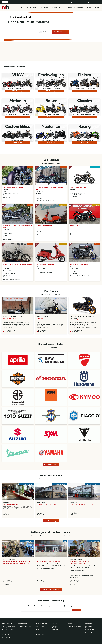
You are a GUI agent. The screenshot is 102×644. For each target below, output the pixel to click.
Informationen (97, 8)
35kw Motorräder (40, 626)
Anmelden (76, 610)
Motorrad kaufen (23, 8)
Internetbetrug (89, 628)
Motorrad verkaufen (79, 8)
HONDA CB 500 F (75, 226)
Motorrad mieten (44, 8)
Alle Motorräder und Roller (9, 626)
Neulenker (38, 629)
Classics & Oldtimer (40, 633)
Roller (37, 628)
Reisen (89, 8)
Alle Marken (5, 636)
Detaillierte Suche (65, 36)
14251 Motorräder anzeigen (60, 32)
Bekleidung (55, 629)
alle (38, 560)
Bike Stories (69, 8)
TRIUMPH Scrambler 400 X (78, 187)
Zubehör (54, 628)
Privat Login (82, 2)
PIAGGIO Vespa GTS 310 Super (46, 264)
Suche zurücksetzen (54, 36)
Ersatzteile (55, 626)
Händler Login (96, 2)
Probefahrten (73, 503)
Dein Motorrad (34, 8)
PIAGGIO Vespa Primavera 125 (46, 226)
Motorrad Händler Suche (75, 626)
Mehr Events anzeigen (51, 521)
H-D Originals (6, 633)
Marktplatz (54, 8)
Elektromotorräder (40, 634)
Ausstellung (6, 503)
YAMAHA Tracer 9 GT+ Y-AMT (79, 264)
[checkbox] (41, 32)
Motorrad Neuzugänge (8, 628)
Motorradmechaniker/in (9, 560)
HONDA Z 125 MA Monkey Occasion (12, 317)
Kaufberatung (89, 626)
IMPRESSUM (89, 633)
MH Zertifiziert (6, 634)
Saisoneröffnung (41, 503)
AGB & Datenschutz (90, 631)
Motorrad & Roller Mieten (25, 626)
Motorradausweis (90, 629)
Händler (61, 8)
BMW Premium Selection (8, 631)
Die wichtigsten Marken (51, 464)
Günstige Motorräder (41, 631)
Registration (73, 2)
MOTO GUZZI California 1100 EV (13, 187)
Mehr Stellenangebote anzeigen (51, 589)
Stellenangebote (56, 631)
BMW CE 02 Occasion (42, 317)
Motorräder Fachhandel (8, 629)
